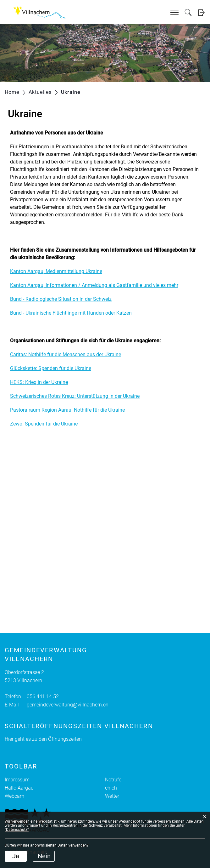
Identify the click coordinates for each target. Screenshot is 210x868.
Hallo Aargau (19, 788)
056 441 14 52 (43, 697)
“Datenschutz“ (17, 830)
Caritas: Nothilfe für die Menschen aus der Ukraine (66, 354)
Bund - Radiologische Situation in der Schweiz (61, 299)
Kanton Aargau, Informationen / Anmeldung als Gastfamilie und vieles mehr (94, 285)
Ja (16, 856)
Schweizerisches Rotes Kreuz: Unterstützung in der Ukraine (75, 396)
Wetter (112, 796)
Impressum (17, 780)
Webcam (14, 796)
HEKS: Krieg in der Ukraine (39, 382)
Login (201, 12)
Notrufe (113, 780)
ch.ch (111, 788)
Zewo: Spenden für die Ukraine (44, 424)
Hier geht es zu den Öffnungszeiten (43, 739)
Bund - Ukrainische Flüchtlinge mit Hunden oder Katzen (71, 313)
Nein (44, 856)
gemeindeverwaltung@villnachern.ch (68, 705)
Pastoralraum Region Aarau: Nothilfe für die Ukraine (67, 410)
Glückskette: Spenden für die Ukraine (51, 368)
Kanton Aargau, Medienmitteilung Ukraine (56, 271)
